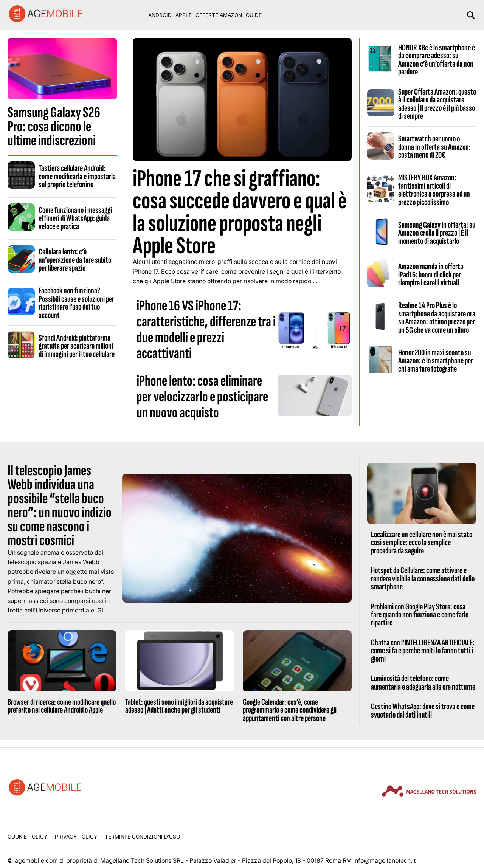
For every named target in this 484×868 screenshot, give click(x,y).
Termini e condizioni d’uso (142, 837)
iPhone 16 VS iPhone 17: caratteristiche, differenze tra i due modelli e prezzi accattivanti (206, 330)
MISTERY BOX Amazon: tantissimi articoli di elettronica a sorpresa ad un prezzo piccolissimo (434, 190)
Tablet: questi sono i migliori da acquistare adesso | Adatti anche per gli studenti (179, 706)
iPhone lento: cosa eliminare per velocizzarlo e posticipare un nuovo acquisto (202, 397)
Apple (184, 15)
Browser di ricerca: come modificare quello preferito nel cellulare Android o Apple (62, 706)
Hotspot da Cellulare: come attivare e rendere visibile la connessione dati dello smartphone (423, 579)
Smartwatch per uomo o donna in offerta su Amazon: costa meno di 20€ (434, 147)
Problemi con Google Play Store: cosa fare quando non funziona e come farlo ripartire (420, 615)
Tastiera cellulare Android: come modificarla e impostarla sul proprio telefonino (77, 176)
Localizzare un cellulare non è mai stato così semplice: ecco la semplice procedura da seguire (422, 543)
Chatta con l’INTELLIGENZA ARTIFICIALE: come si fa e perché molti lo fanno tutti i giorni (423, 651)
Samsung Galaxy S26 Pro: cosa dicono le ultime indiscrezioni (54, 127)
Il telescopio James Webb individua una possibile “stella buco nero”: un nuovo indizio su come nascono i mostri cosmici (60, 506)
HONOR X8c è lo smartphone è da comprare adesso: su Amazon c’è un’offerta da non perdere (437, 60)
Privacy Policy (76, 837)
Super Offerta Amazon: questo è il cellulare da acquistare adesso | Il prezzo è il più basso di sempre (437, 104)
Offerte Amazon (219, 15)
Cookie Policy (27, 837)
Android (160, 15)
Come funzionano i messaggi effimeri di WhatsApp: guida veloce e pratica (75, 218)
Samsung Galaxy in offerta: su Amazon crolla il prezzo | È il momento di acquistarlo (437, 233)
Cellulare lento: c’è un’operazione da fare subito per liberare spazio (75, 260)
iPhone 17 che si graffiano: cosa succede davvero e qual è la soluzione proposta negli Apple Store (240, 212)
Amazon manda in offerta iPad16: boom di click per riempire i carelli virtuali (431, 275)
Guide (254, 15)
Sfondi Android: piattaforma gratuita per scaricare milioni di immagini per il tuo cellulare (77, 346)
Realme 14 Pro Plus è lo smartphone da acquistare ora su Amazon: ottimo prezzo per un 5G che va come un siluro (437, 318)
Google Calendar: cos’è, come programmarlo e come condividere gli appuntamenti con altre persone (290, 710)
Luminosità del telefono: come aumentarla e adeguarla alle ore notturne (423, 683)
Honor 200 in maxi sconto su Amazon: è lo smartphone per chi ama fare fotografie (436, 361)
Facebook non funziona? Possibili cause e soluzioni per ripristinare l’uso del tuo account (76, 303)
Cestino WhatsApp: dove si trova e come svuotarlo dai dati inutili (423, 711)
